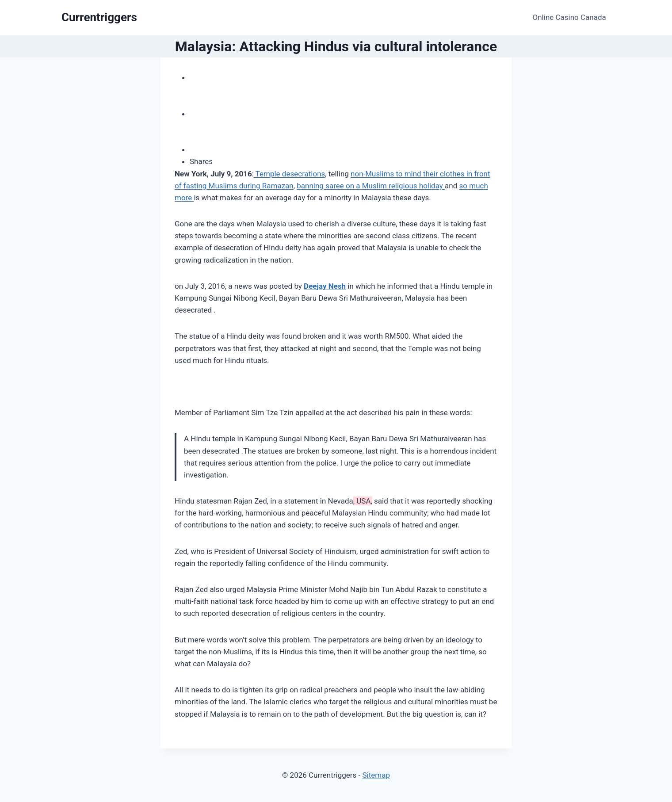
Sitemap (376, 775)
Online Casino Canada (569, 17)
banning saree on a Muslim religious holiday (371, 186)
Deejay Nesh (325, 286)
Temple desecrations (290, 174)
